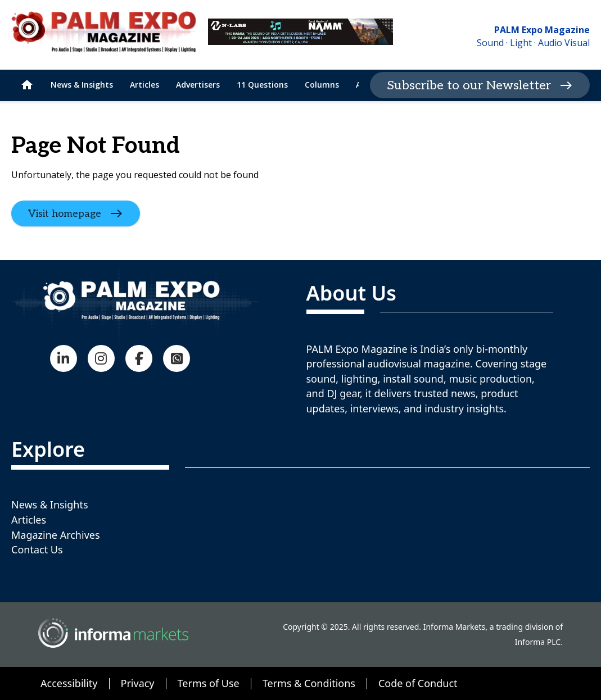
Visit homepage (65, 213)
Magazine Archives (56, 535)
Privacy (138, 683)
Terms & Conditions (309, 683)
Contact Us (37, 549)
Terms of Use (209, 683)
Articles (29, 520)
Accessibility (69, 683)
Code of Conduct (418, 683)
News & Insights (50, 504)
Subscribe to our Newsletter (469, 85)
